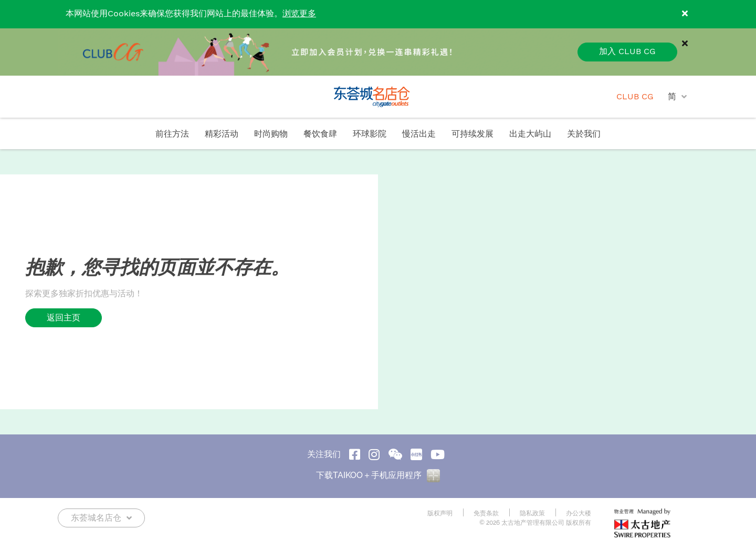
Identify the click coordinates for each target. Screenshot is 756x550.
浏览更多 (299, 14)
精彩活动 (222, 134)
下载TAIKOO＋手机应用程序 (378, 475)
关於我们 (584, 134)
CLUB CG (635, 97)
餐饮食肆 (320, 134)
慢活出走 (419, 134)
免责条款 (486, 513)
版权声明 (440, 513)
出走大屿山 (530, 134)
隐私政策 (532, 513)
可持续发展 (472, 134)
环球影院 (370, 134)
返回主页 (64, 318)
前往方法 (172, 134)
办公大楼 (579, 513)
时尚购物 (271, 134)
